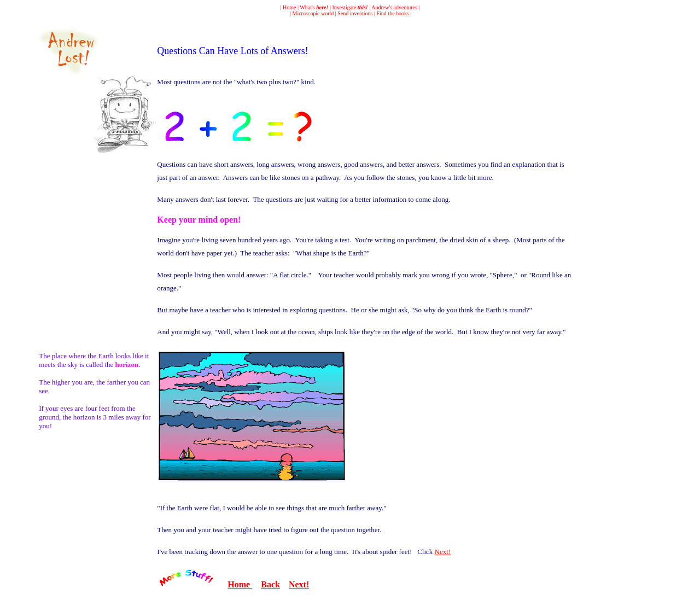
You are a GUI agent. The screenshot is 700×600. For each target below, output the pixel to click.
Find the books (393, 13)
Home (289, 7)
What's (314, 7)
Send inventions (355, 13)
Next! (443, 552)
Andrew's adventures (394, 7)
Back (270, 584)
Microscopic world (313, 13)
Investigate (350, 7)
